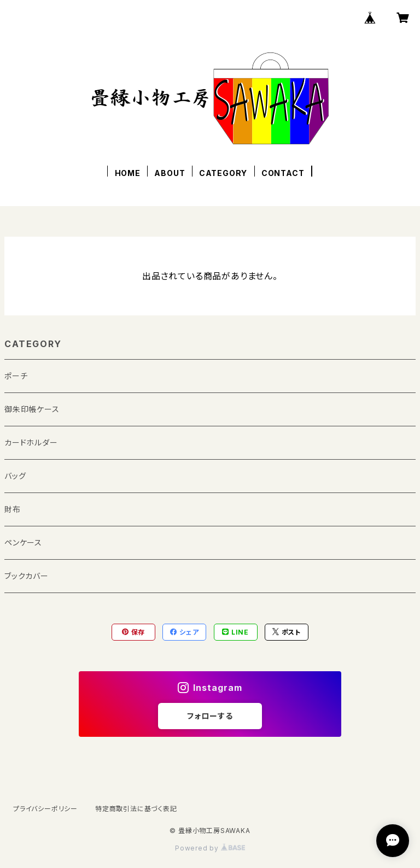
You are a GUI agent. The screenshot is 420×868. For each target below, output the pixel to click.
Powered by (210, 848)
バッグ (15, 476)
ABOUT (170, 173)
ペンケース (23, 542)
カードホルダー (31, 442)
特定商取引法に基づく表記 (136, 809)
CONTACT (283, 173)
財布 (13, 509)
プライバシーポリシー (45, 809)
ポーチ (16, 376)
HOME (128, 173)
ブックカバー (27, 576)
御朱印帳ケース (32, 409)
